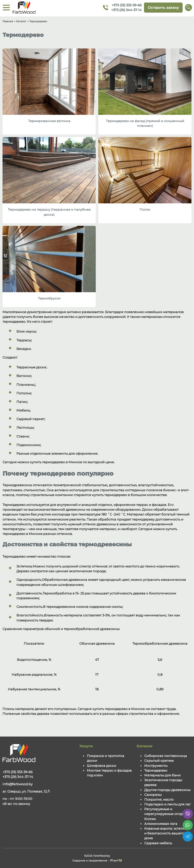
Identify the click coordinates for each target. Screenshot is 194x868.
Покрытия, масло (159, 799)
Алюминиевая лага (161, 824)
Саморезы (153, 795)
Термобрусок (49, 298)
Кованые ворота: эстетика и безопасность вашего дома (166, 833)
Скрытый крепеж (159, 761)
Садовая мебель (158, 843)
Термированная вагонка (49, 121)
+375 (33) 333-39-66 (127, 5)
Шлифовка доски (102, 766)
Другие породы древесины (167, 790)
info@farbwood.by (18, 784)
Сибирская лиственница (166, 756)
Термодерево (156, 770)
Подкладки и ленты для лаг (167, 804)
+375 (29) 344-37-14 (126, 10)
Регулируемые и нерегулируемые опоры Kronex (165, 814)
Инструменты (156, 766)
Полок (145, 210)
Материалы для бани (162, 775)
